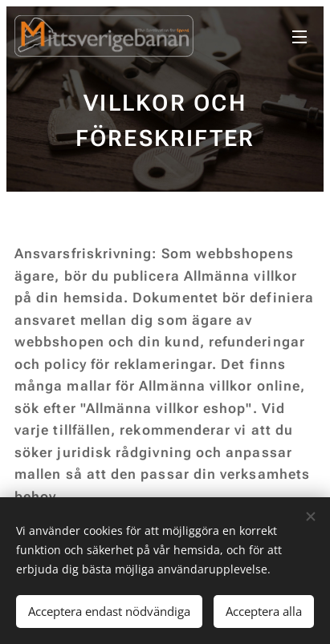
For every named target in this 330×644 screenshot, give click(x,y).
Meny (299, 37)
